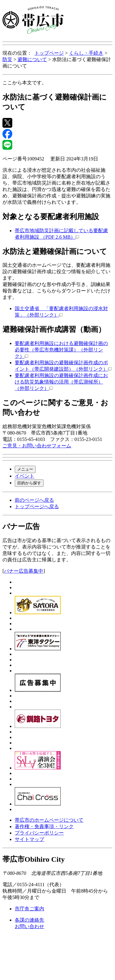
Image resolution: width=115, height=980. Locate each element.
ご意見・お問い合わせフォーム (37, 446)
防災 (7, 59)
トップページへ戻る (37, 507)
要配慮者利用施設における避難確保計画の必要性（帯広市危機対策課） (61, 350)
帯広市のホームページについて (49, 820)
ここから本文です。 (25, 83)
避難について (32, 59)
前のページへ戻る (34, 500)
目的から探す (29, 483)
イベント (25, 476)
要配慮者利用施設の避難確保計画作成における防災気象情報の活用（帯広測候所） (61, 382)
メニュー (25, 469)
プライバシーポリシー (39, 833)
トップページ (49, 53)
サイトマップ (29, 839)
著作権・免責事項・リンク (44, 826)
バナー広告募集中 (24, 571)
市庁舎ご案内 (29, 909)
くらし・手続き (86, 53)
